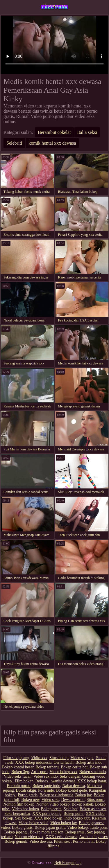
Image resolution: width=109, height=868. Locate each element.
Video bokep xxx (64, 772)
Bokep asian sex (93, 809)
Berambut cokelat (54, 132)
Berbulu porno (18, 786)
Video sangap (82, 758)
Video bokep (77, 827)
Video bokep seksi (34, 823)
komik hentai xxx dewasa (52, 143)
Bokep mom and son (47, 832)
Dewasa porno (73, 800)
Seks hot (71, 809)
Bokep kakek (82, 804)
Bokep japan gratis (50, 827)
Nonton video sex (29, 837)
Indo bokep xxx (77, 818)
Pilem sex (62, 841)
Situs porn (95, 800)
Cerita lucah (64, 762)
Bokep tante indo (46, 786)
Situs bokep (59, 758)
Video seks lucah (18, 776)
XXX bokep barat (92, 781)
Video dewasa (40, 841)
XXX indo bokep (48, 818)
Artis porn (39, 772)
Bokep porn (74, 814)
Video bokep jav (64, 823)
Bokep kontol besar (18, 767)
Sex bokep (24, 818)
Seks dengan (70, 776)
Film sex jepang (16, 758)
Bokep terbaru (47, 767)
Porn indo (46, 790)
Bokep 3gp (20, 772)
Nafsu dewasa (74, 786)
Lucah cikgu (26, 790)
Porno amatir (83, 841)
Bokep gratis (22, 827)
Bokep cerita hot (74, 767)
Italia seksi (87, 132)
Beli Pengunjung (68, 863)
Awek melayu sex (93, 837)
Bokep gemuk (16, 841)
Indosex (42, 781)
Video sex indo (46, 776)
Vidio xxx (39, 758)
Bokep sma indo (93, 772)
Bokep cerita (51, 809)
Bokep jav (83, 795)
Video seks (50, 800)
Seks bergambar (17, 814)
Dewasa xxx (54, 5)
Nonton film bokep (19, 804)
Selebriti (14, 143)
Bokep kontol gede (72, 790)
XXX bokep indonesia (33, 762)
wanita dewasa (63, 781)
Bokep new (30, 800)
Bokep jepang (16, 832)
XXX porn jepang (47, 814)
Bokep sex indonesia (56, 795)
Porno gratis (28, 795)
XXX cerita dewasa (61, 837)
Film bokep (24, 781)
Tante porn (99, 827)
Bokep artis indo (90, 762)
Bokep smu (75, 832)
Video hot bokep (25, 809)
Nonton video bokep (53, 804)
